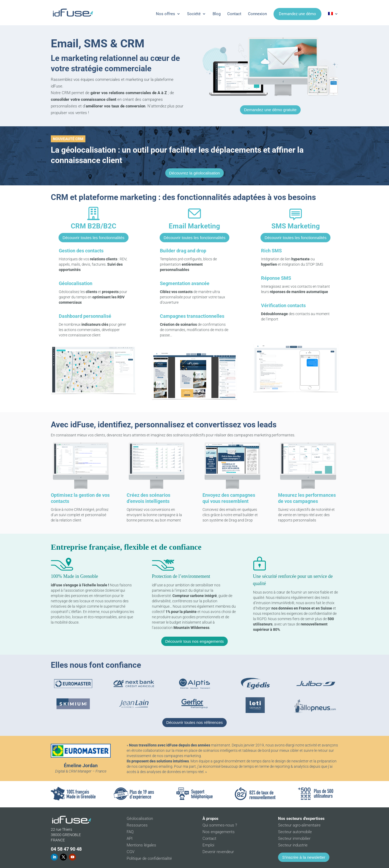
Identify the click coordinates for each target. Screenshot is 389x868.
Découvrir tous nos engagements (194, 641)
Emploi (208, 845)
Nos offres (165, 14)
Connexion (257, 14)
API (130, 838)
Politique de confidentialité (149, 858)
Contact (234, 14)
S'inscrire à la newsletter (304, 857)
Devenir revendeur (218, 852)
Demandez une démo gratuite (270, 110)
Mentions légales (141, 845)
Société (194, 14)
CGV (131, 852)
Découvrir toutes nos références (195, 722)
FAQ (130, 832)
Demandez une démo (297, 14)
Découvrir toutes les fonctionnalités (94, 238)
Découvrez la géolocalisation (195, 173)
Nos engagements (219, 832)
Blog (217, 14)
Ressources (137, 825)
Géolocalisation (140, 819)
